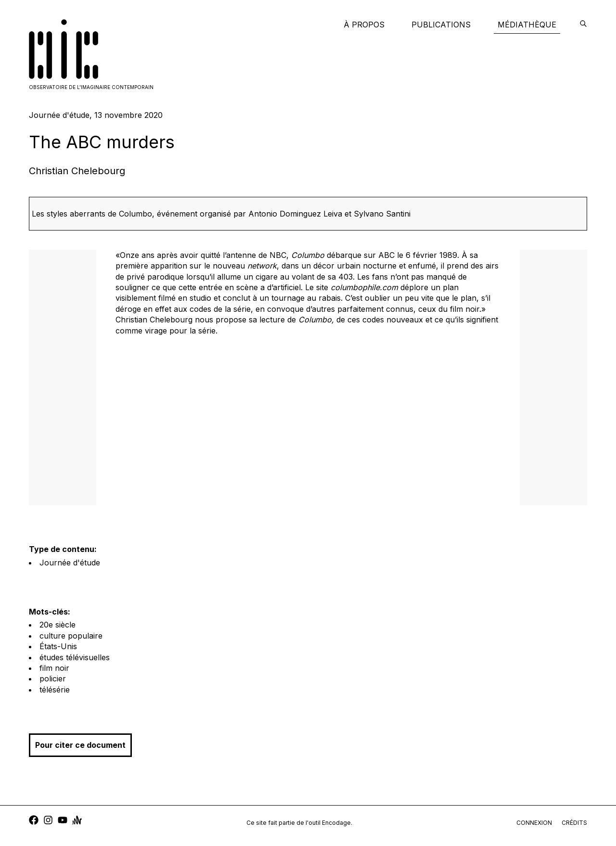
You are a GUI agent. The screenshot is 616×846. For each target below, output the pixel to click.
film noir (54, 668)
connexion (534, 823)
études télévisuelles (75, 657)
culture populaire (71, 636)
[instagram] (48, 821)
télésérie (55, 690)
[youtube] (63, 821)
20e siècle (58, 625)
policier (53, 679)
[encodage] (583, 25)
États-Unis (58, 646)
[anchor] (77, 821)
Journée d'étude (70, 563)
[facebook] (34, 821)
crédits (574, 823)
